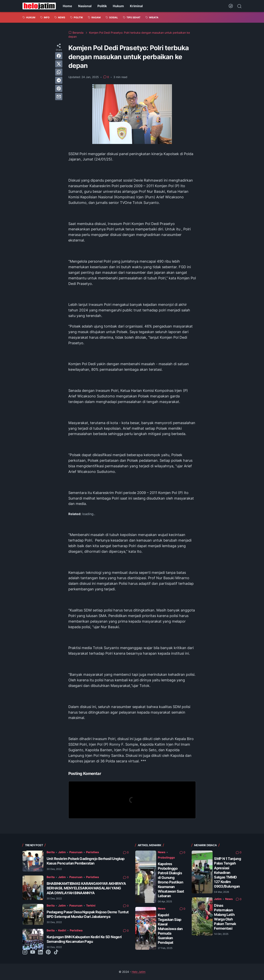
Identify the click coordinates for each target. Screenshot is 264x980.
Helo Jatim (139, 972)
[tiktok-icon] (56, 952)
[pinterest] (59, 88)
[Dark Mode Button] (231, 6)
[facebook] (59, 56)
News (162, 852)
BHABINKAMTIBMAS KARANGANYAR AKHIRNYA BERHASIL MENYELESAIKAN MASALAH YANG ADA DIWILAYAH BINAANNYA (86, 888)
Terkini (91, 905)
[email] (59, 97)
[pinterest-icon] (48, 952)
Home (67, 6)
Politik (102, 6)
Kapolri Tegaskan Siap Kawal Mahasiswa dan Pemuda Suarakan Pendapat (170, 929)
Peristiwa (92, 852)
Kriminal (136, 6)
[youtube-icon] (33, 952)
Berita (51, 852)
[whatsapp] (59, 72)
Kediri (62, 930)
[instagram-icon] (25, 952)
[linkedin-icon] (40, 952)
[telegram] (59, 80)
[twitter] (59, 64)
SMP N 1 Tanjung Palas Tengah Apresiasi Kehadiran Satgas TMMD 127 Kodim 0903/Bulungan (227, 872)
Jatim (62, 852)
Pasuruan (76, 852)
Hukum (118, 6)
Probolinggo (166, 857)
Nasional (85, 6)
